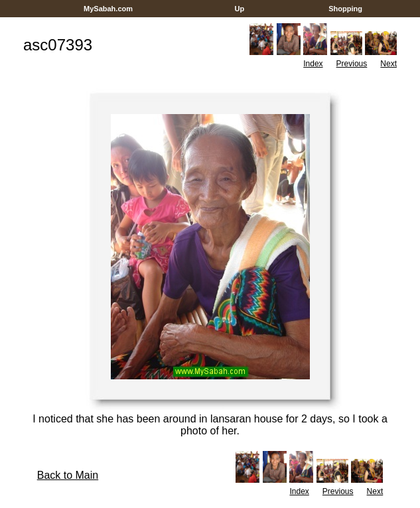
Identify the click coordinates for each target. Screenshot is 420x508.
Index (313, 64)
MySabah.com (108, 9)
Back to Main (68, 475)
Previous (352, 64)
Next (388, 64)
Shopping (345, 9)
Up (239, 9)
